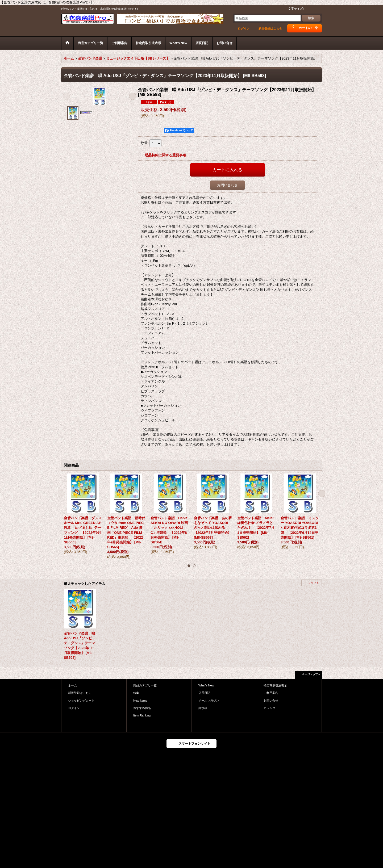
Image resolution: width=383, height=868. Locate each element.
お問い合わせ (227, 185)
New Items (140, 701)
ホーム (72, 685)
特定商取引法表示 (275, 685)
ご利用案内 (271, 693)
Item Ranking (142, 715)
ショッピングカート (81, 701)
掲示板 (203, 708)
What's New (206, 685)
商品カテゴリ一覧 (145, 685)
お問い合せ (271, 701)
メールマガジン (209, 701)
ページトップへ (311, 674)
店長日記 (204, 693)
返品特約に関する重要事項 (165, 155)
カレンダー (271, 708)
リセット (314, 583)
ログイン (244, 28)
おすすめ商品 (142, 708)
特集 (136, 693)
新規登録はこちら (270, 28)
